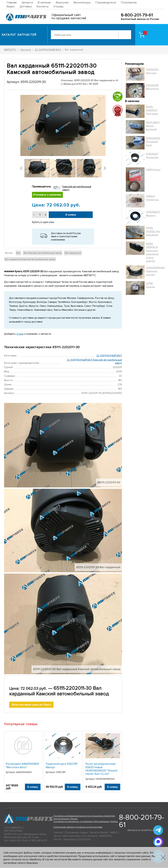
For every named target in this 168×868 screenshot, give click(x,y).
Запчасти (27, 2)
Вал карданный (73, 253)
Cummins (58, 833)
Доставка (26, 6)
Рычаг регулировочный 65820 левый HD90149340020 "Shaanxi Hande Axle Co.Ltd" (101, 769)
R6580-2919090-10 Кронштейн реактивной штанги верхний (152, 252)
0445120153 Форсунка (152, 71)
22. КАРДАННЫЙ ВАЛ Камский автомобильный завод (94, 361)
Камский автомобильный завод (77, 188)
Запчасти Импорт (99, 833)
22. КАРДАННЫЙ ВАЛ (109, 356)
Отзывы (58, 6)
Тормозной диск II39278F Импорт (62, 766)
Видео (11, 6)
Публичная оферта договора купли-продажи (78, 827)
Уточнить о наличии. (48, 195)
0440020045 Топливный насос (153, 142)
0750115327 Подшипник (152, 156)
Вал (18, 253)
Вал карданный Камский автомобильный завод (30, 259)
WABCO (115, 833)
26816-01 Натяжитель (152, 198)
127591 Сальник (150, 285)
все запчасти (90, 836)
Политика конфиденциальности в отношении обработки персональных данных (84, 818)
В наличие (44, 2)
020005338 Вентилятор (152, 87)
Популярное (129, 2)
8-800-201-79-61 (137, 15)
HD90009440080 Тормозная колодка (155, 271)
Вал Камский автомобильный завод (43, 253)
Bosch (58, 836)
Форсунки (62, 2)
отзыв (20, 334)
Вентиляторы (82, 2)
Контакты (42, 6)
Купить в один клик (43, 222)
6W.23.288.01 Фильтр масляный (153, 126)
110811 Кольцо (153, 170)
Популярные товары (76, 833)
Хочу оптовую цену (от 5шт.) (31, 705)
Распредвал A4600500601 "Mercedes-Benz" (22, 766)
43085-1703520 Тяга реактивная (153, 231)
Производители (106, 2)
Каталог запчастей (19, 35)
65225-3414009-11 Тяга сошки (152, 110)
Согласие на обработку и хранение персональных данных (86, 822)
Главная (12, 2)
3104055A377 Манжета (153, 214)
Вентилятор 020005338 (77, 840)
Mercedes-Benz (72, 836)
